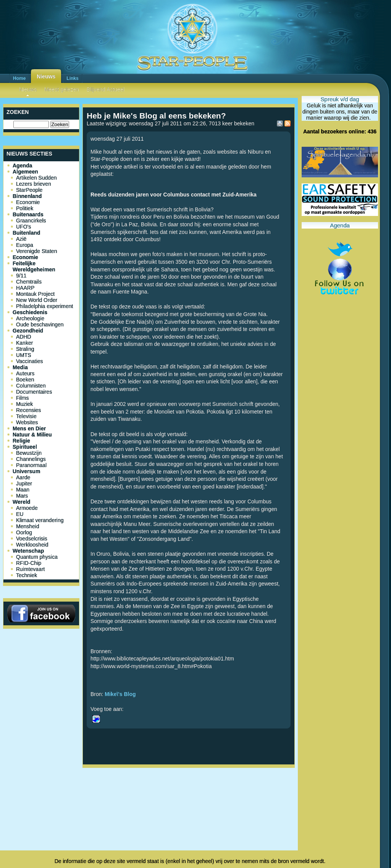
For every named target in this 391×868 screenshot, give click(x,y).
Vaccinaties (30, 361)
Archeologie (30, 318)
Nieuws (46, 76)
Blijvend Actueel (106, 89)
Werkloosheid (32, 545)
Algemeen (25, 172)
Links (72, 78)
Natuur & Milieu (32, 435)
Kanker (24, 343)
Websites (27, 422)
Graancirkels (31, 221)
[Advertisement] (189, 796)
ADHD (24, 337)
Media (20, 367)
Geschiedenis (30, 312)
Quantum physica (37, 557)
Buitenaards (28, 214)
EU (20, 514)
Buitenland (26, 233)
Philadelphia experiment (44, 306)
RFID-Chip (29, 563)
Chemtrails (29, 282)
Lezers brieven (34, 184)
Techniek (27, 575)
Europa (25, 245)
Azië (21, 239)
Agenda (22, 165)
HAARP (25, 288)
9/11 (21, 276)
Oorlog (24, 532)
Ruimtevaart (30, 569)
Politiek (25, 208)
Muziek (24, 404)
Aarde (23, 477)
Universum (26, 471)
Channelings (31, 459)
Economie (28, 202)
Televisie (26, 416)
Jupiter (24, 483)
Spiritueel (25, 447)
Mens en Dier (29, 428)
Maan (23, 490)
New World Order (37, 300)
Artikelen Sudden (36, 178)
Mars (22, 496)
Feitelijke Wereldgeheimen (34, 266)
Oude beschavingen (40, 324)
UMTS (24, 355)
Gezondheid (28, 331)
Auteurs (25, 373)
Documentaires (34, 392)
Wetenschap (28, 551)
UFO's (23, 227)
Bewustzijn (29, 453)
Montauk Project (35, 294)
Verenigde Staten (36, 251)
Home (19, 78)
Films (22, 398)
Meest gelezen (62, 89)
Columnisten (31, 386)
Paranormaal (31, 465)
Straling (25, 349)
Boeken (25, 380)
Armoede (27, 508)
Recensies (28, 410)
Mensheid (28, 526)
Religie (21, 441)
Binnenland (27, 196)
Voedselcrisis (32, 539)
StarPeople (29, 190)
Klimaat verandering (40, 520)
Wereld (21, 502)
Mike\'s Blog (120, 694)
